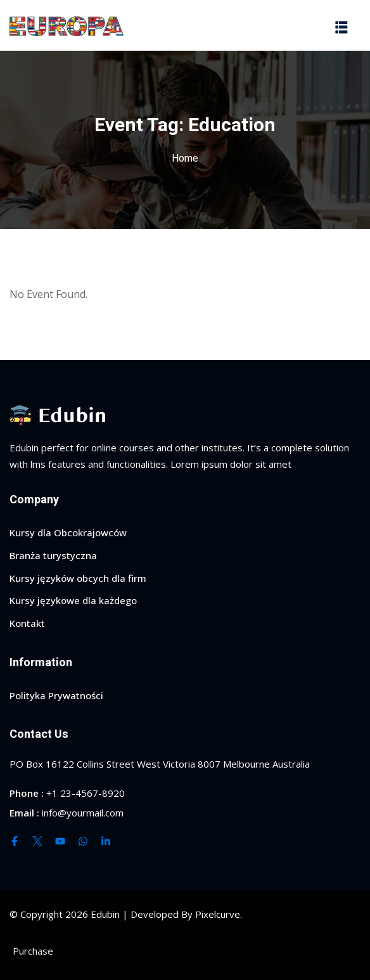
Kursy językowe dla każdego (73, 600)
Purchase (33, 951)
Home (185, 158)
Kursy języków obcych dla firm (78, 578)
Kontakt (27, 623)
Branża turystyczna (53, 555)
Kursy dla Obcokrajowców (68, 532)
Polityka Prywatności (56, 695)
